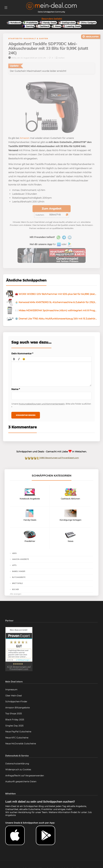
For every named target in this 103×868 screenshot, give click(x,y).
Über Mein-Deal (14, 697)
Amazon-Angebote (20, 561)
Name (16, 390)
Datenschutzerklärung (17, 765)
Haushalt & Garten (36, 39)
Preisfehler (47, 811)
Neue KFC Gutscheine (17, 739)
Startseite (15, 39)
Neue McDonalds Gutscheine (21, 745)
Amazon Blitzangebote (17, 709)
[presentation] (14, 360)
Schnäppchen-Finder (16, 703)
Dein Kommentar (22, 355)
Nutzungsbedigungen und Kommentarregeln (42, 405)
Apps (14, 567)
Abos (14, 554)
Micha (12, 59)
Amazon (25, 139)
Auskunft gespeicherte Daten (21, 783)
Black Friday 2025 (15, 721)
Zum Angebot (52, 210)
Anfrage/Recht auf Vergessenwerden (25, 777)
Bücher (16, 591)
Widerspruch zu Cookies (18, 771)
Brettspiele (17, 585)
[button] (14, 360)
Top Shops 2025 (14, 715)
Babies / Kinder (19, 573)
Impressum (11, 691)
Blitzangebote (19, 579)
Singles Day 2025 (14, 727)
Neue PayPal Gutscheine (18, 733)
